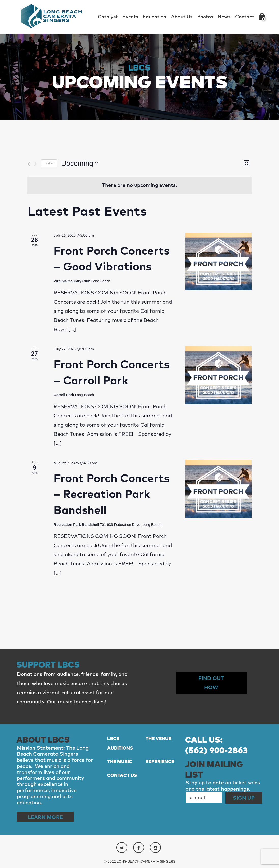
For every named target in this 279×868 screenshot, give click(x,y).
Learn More (45, 817)
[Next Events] (36, 164)
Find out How (211, 683)
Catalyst (108, 17)
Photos (205, 17)
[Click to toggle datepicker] (80, 164)
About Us (182, 17)
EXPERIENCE (160, 761)
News (224, 17)
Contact (245, 17)
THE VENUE (158, 738)
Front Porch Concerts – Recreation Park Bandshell (112, 494)
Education (154, 17)
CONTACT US (122, 775)
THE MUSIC (120, 761)
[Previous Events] (29, 164)
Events (130, 17)
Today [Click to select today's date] (49, 163)
